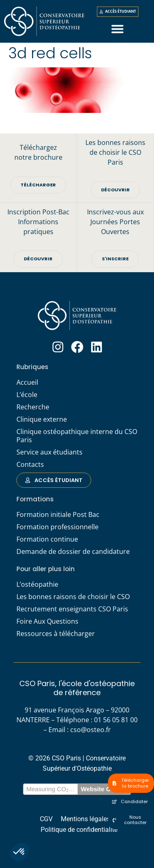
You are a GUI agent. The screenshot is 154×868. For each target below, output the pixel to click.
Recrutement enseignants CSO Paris (72, 609)
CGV (46, 819)
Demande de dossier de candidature (73, 551)
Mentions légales (85, 819)
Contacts (30, 464)
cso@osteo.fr (91, 730)
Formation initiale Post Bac (58, 514)
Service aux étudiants (49, 452)
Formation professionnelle (57, 527)
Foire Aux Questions (47, 621)
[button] (19, 852)
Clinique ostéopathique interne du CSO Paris (77, 436)
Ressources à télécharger (56, 634)
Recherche (33, 407)
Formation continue (47, 539)
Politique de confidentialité (79, 830)
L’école (27, 395)
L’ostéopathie (37, 584)
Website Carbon (104, 789)
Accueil (27, 382)
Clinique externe (42, 419)
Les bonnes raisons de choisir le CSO (73, 597)
